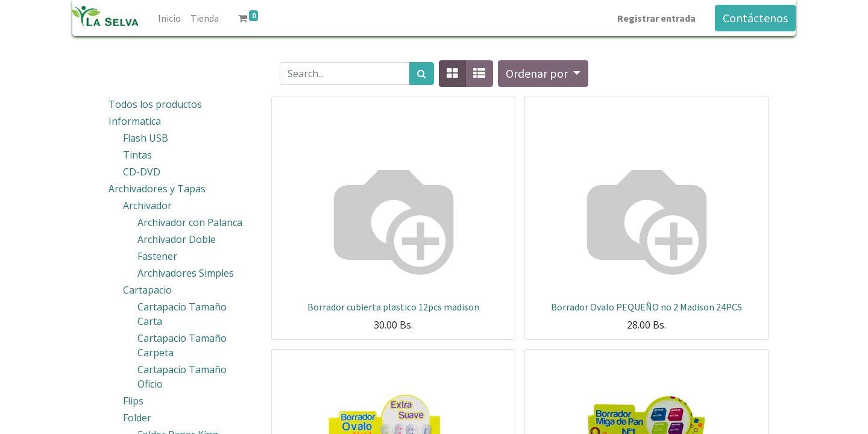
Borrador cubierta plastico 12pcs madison (393, 307)
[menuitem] (169, 18)
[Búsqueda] (422, 74)
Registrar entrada (656, 18)
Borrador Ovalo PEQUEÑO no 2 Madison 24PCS (646, 307)
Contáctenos (755, 18)
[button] (543, 74)
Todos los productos (155, 104)
